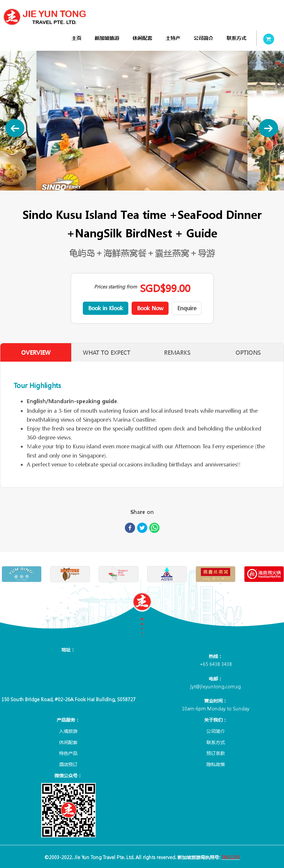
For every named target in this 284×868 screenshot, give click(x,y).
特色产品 (68, 753)
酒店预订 (68, 764)
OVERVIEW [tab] (36, 353)
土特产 (173, 38)
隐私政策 (216, 764)
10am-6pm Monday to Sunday (216, 708)
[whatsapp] (154, 529)
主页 (77, 38)
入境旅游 (68, 731)
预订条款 (216, 753)
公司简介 (204, 38)
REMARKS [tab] (177, 353)
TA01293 (231, 857)
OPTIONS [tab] (248, 353)
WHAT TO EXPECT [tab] (107, 353)
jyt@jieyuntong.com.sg (216, 686)
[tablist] (142, 352)
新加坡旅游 (107, 38)
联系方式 (237, 38)
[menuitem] (77, 38)
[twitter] (142, 529)
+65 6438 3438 (216, 664)
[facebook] (130, 529)
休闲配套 (142, 38)
